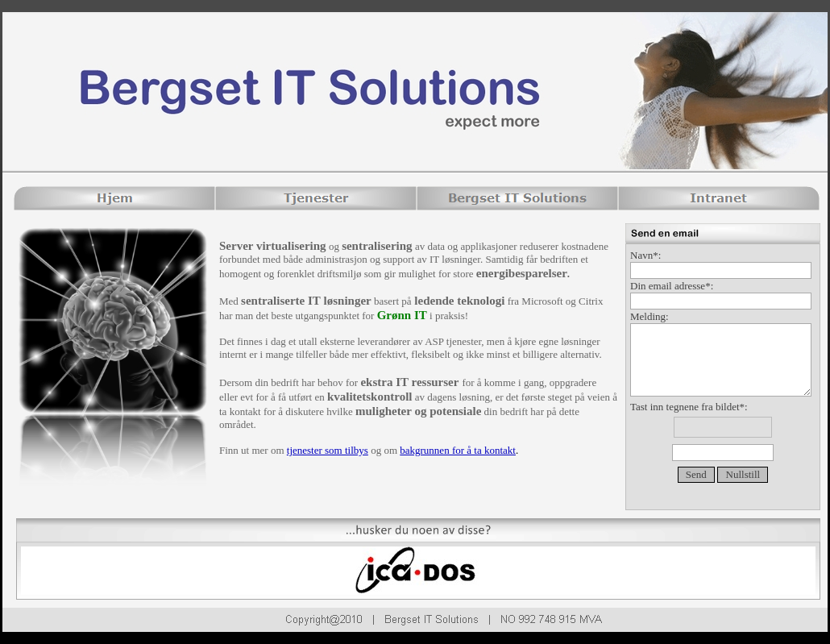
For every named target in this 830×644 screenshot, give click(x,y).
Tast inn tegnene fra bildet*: (723, 432)
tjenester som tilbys (328, 450)
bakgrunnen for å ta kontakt (458, 450)
